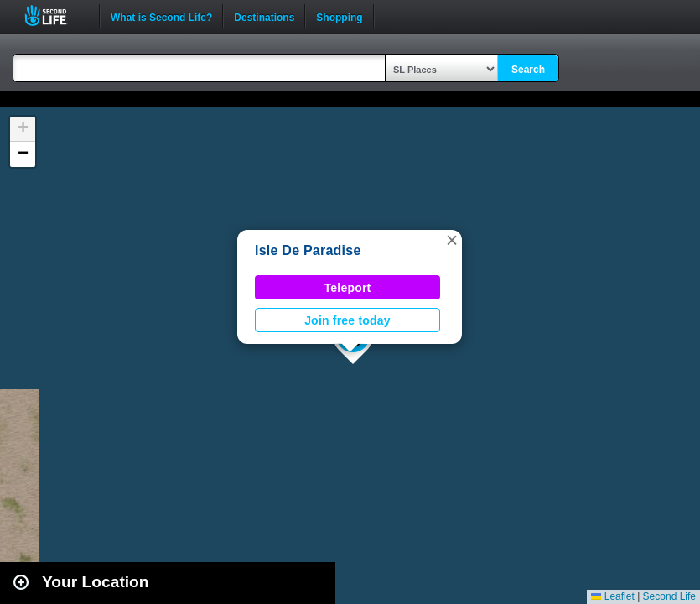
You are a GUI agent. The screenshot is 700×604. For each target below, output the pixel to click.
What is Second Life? (161, 16)
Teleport (348, 288)
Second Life (55, 16)
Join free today (347, 320)
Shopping (339, 16)
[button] (452, 240)
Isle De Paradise (308, 250)
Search (528, 70)
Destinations (264, 16)
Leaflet (612, 596)
